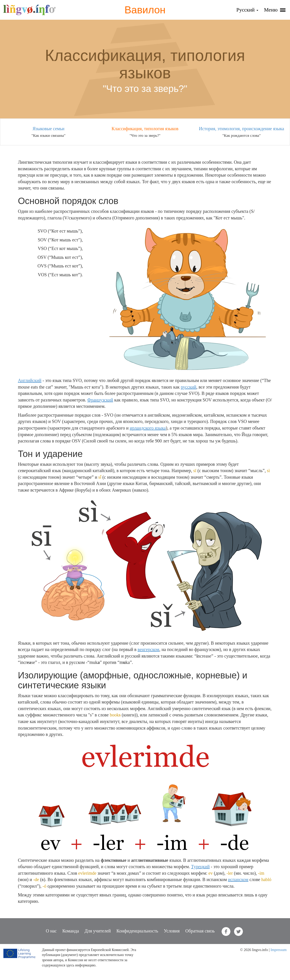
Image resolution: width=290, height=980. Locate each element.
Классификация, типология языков (145, 129)
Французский (100, 400)
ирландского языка (148, 428)
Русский (247, 10)
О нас (51, 931)
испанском (238, 879)
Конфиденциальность (137, 931)
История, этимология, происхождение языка (242, 129)
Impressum (279, 950)
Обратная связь (200, 931)
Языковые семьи (49, 129)
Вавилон (145, 10)
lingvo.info (29, 10)
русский (189, 387)
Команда (71, 931)
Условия (172, 931)
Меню (275, 10)
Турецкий (200, 867)
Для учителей (98, 931)
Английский (30, 380)
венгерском (148, 649)
